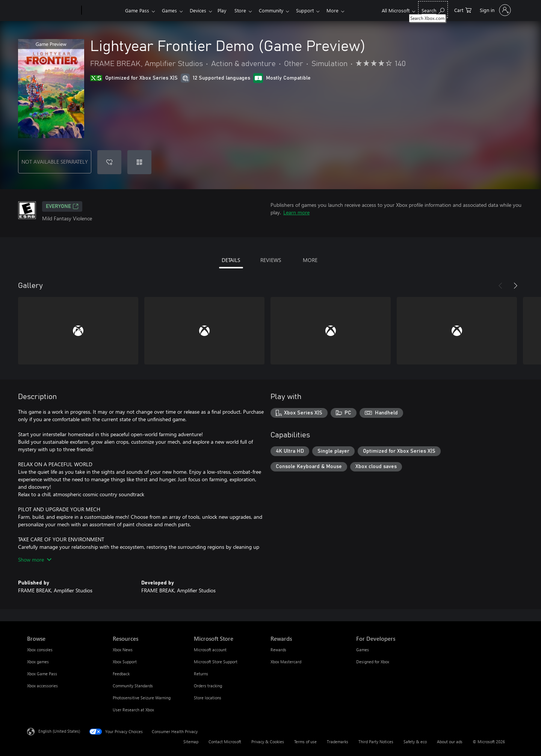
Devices (201, 10)
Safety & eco (415, 742)
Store (246, 10)
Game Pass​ (137, 10)
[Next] (515, 286)
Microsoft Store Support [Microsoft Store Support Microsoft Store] (216, 662)
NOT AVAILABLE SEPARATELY (55, 162)
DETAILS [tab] (231, 260)
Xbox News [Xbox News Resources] (123, 650)
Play (226, 10)
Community (279, 10)
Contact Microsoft (225, 742)
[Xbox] (102, 11)
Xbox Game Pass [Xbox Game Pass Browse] (42, 674)
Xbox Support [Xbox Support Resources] (125, 662)
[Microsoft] (53, 11)
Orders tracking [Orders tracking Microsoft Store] (208, 686)
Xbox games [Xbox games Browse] (38, 662)
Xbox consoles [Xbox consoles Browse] (40, 650)
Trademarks (338, 742)
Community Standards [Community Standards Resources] (133, 686)
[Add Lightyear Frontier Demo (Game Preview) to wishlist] (109, 162)
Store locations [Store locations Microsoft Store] (208, 698)
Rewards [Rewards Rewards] (278, 650)
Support (314, 10)
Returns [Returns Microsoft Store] (201, 674)
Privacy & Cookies (268, 742)
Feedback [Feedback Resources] (121, 674)
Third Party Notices (376, 742)
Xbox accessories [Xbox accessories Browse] (42, 686)
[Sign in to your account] (495, 10)
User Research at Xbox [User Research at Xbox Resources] (133, 710)
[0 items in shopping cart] (463, 10)
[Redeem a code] (139, 162)
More (343, 10)
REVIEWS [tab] (271, 260)
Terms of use (305, 742)
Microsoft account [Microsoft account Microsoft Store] (210, 650)
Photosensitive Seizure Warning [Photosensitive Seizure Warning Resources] (142, 698)
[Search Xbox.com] (433, 10)
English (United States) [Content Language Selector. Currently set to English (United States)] (59, 731)
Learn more (296, 212)
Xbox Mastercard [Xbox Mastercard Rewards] (286, 662)
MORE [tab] (310, 260)
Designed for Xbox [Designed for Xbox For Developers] (373, 662)
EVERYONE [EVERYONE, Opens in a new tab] (62, 206)
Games (171, 10)
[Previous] (500, 286)
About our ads (450, 742)
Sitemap (191, 742)
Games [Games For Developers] (363, 650)
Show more (35, 559)
